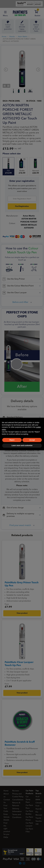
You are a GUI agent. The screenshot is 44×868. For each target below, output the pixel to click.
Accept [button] (32, 440)
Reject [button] (12, 440)
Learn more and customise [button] (22, 445)
